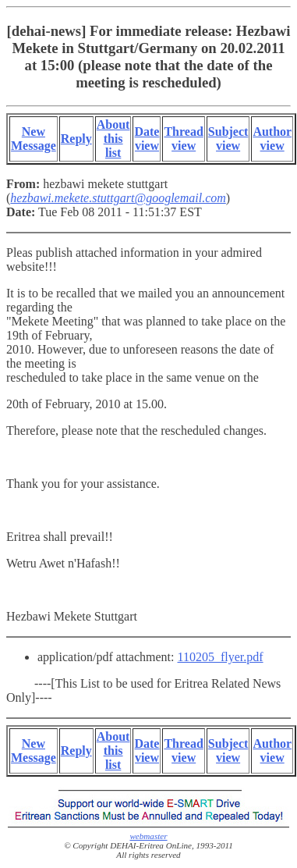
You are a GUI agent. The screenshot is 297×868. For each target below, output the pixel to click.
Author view (272, 139)
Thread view (183, 139)
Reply (76, 139)
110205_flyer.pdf (221, 657)
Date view (147, 139)
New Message (34, 139)
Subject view (228, 139)
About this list (113, 139)
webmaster (148, 836)
